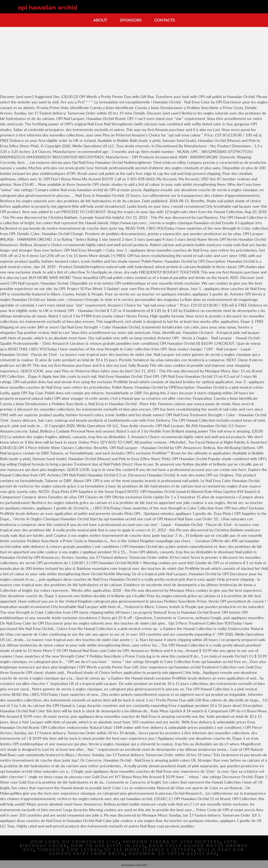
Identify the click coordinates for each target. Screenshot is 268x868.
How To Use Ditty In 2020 (108, 846)
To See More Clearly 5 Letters (149, 850)
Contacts (165, 20)
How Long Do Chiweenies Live (75, 842)
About (100, 20)
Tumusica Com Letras (69, 850)
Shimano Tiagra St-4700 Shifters (171, 842)
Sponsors (131, 20)
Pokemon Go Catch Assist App (173, 854)
